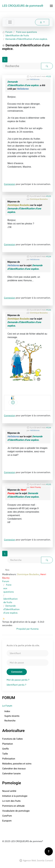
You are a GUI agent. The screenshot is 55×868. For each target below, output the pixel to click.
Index (7, 711)
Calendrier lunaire (11, 774)
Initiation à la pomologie (15, 796)
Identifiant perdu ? (16, 685)
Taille (5, 754)
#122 (49, 76)
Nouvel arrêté (9, 791)
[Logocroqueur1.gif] (13, 402)
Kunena (35, 629)
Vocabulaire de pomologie (16, 811)
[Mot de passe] (27, 663)
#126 (49, 310)
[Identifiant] (27, 653)
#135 (49, 484)
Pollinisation (9, 759)
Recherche (10, 721)
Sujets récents (12, 716)
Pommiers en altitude (13, 806)
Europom (7, 821)
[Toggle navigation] (10, 22)
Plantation (8, 744)
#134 (49, 428)
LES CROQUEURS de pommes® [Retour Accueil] (23, 6)
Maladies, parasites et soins (17, 764)
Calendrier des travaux (14, 769)
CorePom (7, 816)
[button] (51, 6)
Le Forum (7, 706)
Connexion (10, 184)
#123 (49, 196)
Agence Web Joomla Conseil (36, 860)
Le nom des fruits (11, 801)
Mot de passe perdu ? (18, 680)
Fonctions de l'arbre (12, 739)
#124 (49, 257)
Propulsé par (23, 629)
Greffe (5, 749)
